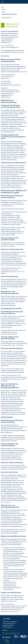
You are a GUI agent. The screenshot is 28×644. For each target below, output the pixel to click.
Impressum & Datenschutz (10, 14)
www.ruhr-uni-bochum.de (13, 85)
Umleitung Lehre (6, 17)
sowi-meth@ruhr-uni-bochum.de (12, 517)
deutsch (6, 640)
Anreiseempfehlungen (9, 50)
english (7, 642)
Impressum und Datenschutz (11, 633)
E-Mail (5, 630)
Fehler (4, 12)
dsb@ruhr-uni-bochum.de (11, 608)
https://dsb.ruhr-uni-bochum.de (10, 611)
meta (3, 10)
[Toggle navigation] (2, 2)
